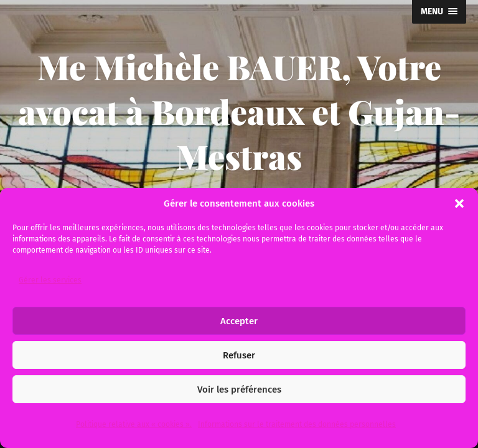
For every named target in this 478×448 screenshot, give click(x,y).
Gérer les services (50, 280)
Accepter (239, 321)
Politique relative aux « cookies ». (134, 424)
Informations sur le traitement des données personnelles (297, 424)
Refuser (239, 355)
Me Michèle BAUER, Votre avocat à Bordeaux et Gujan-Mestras (239, 111)
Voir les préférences (239, 390)
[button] (459, 203)
